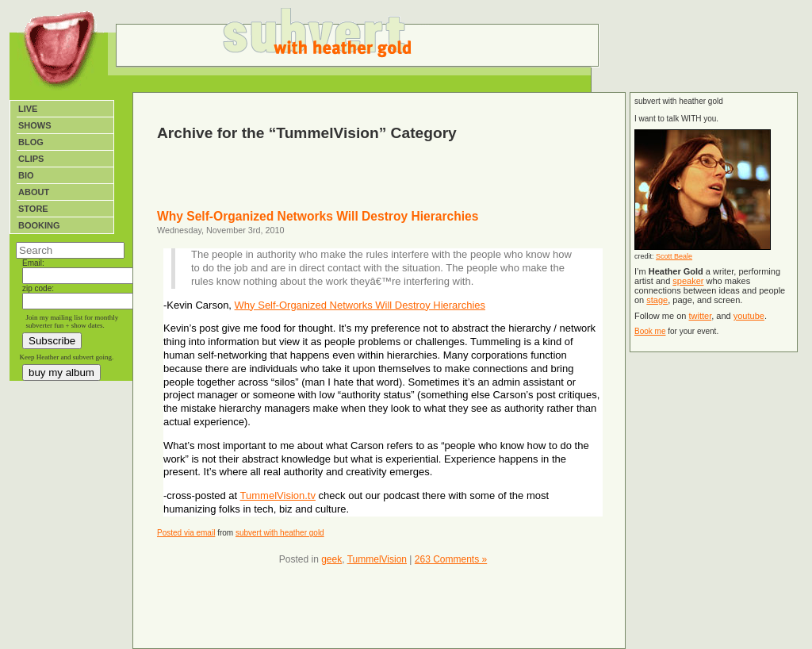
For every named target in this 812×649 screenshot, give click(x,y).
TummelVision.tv (278, 495)
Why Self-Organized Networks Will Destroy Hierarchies (318, 216)
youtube (749, 316)
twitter (700, 316)
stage (657, 300)
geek (331, 559)
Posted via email (186, 533)
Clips (31, 159)
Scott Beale (674, 256)
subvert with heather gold (280, 533)
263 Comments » (451, 559)
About (34, 192)
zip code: (38, 288)
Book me (650, 331)
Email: (33, 263)
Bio (26, 175)
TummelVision (377, 559)
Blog (31, 142)
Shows (35, 125)
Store (33, 209)
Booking (39, 225)
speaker (688, 281)
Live (28, 109)
